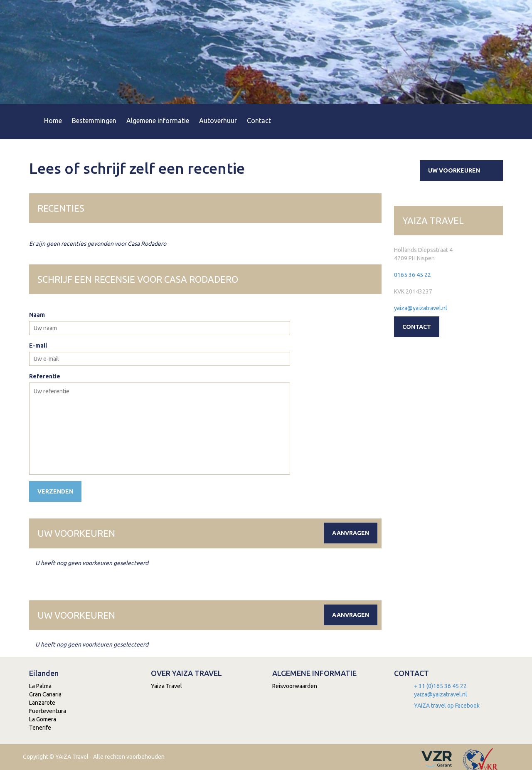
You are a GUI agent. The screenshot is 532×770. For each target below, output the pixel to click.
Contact (259, 121)
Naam (37, 315)
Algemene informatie (158, 121)
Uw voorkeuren (464, 170)
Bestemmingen (94, 121)
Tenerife (40, 728)
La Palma (40, 686)
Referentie (45, 376)
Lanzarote (42, 703)
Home (53, 121)
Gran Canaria (45, 694)
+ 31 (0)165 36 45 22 (440, 686)
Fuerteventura (48, 711)
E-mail (38, 346)
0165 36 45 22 (413, 275)
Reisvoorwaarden (295, 686)
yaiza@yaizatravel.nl (421, 308)
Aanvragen (351, 533)
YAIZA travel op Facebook (447, 706)
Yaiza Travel (166, 686)
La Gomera (43, 719)
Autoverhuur (218, 121)
